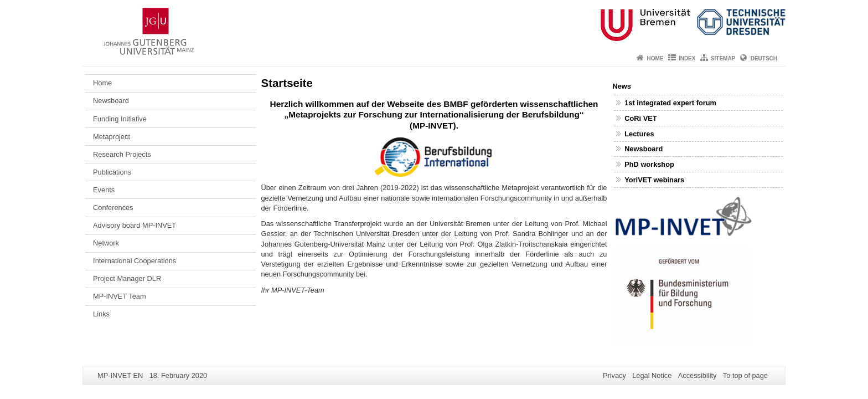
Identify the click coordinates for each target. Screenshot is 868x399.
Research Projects (122, 154)
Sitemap (723, 58)
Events (104, 190)
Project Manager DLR (127, 278)
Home (655, 58)
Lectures (639, 134)
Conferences (113, 208)
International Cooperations (135, 261)
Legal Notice (652, 375)
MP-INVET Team (120, 296)
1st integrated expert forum (670, 103)
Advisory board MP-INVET (135, 225)
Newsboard (111, 101)
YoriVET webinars (654, 180)
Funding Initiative (120, 119)
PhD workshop (649, 164)
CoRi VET (640, 118)
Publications (112, 172)
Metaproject (112, 137)
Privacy (614, 375)
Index (687, 58)
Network (106, 243)
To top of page (745, 375)
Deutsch (764, 58)
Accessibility (697, 375)
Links (101, 314)
